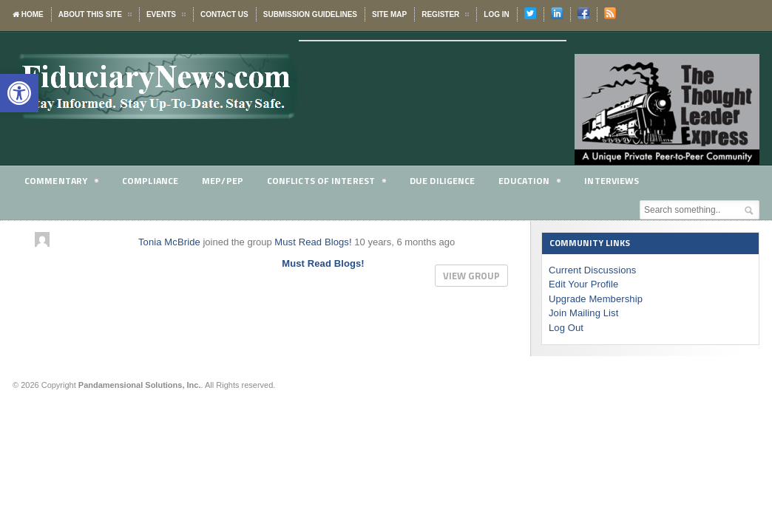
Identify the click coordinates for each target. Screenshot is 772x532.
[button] (19, 93)
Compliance (153, 180)
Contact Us (224, 14)
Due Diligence (450, 180)
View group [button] (472, 276)
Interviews (622, 180)
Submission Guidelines (310, 14)
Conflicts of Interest (332, 183)
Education (538, 183)
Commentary (62, 183)
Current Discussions (592, 270)
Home (28, 14)
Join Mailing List (583, 313)
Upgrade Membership (595, 299)
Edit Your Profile (583, 284)
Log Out (566, 328)
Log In (496, 14)
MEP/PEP (226, 180)
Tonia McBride (169, 242)
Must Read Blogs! (312, 242)
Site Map (389, 14)
